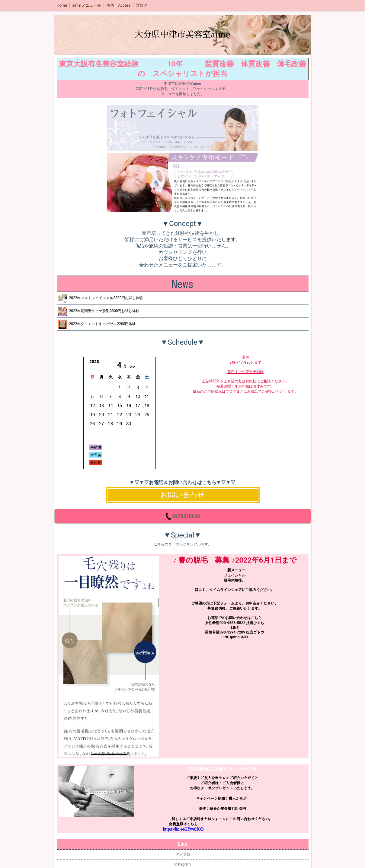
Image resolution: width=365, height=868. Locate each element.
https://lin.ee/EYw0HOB (183, 829)
